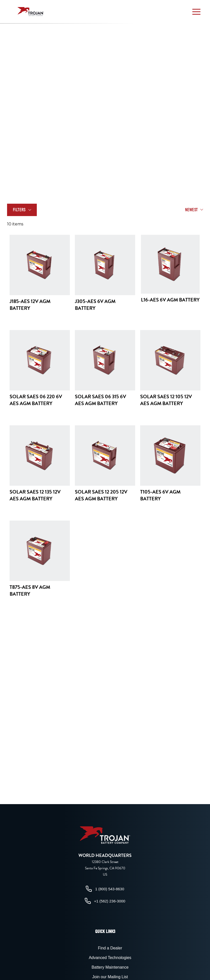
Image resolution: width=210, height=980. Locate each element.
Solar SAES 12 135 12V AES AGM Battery (35, 495)
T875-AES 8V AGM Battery (30, 590)
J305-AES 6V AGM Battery (95, 305)
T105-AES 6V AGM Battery (160, 495)
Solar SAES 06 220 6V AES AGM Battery (36, 400)
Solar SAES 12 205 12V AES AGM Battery (101, 495)
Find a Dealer (110, 948)
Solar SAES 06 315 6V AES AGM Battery (100, 400)
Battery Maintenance (110, 967)
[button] (196, 12)
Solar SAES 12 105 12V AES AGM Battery (166, 400)
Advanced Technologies (110, 958)
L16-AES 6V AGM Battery (170, 300)
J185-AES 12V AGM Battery (30, 305)
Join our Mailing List (110, 977)
